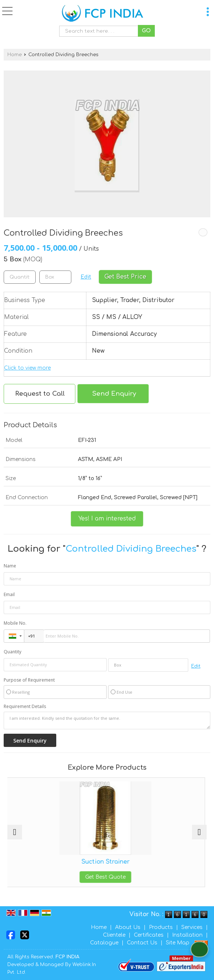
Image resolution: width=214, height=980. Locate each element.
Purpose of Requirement (29, 680)
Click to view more (27, 368)
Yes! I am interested (107, 519)
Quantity (13, 652)
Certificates (149, 935)
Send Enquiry (114, 394)
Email (9, 594)
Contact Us (142, 943)
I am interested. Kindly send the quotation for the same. (107, 721)
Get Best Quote (107, 877)
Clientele (114, 935)
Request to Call (40, 394)
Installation (187, 935)
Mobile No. (15, 623)
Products (161, 927)
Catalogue (104, 943)
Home (15, 55)
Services (192, 927)
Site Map (178, 943)
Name (10, 566)
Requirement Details (25, 707)
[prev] (15, 832)
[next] (199, 832)
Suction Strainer (107, 862)
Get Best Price (125, 277)
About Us (128, 927)
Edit (86, 277)
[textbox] (100, 31)
